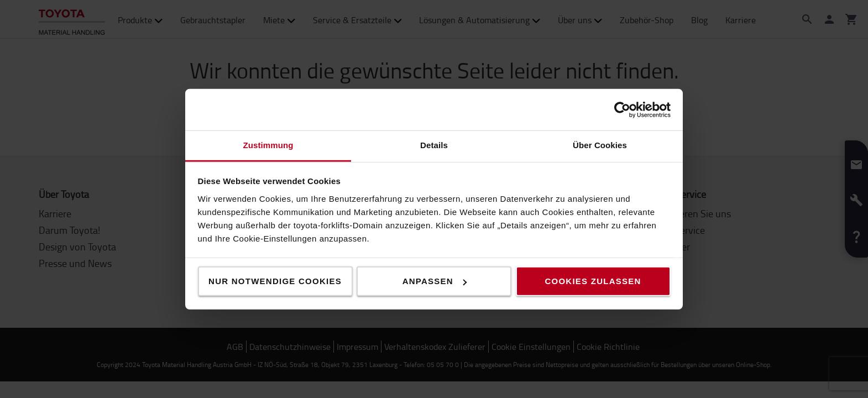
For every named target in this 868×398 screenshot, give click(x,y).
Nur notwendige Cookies (275, 281)
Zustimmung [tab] (268, 145)
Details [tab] (434, 145)
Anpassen (435, 281)
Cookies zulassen (593, 281)
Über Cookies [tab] (600, 145)
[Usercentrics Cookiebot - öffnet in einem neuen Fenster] (622, 109)
